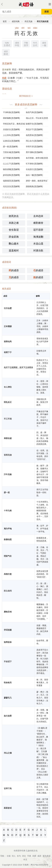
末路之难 (14, 223)
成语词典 (16, 21)
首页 (5, 21)
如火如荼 (8, 716)
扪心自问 (8, 591)
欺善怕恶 (8, 539)
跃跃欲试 (8, 808)
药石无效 (29, 21)
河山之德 (8, 753)
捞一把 (7, 492)
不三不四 (8, 419)
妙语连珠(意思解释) (11, 175)
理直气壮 (8, 556)
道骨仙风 (8, 341)
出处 (4, 78)
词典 (34, 856)
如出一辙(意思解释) (34, 175)
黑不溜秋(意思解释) (34, 152)
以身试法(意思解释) (11, 141)
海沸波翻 (38, 237)
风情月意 (8, 574)
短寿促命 (8, 642)
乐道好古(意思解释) (11, 129)
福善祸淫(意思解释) (11, 181)
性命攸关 (8, 683)
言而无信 (8, 455)
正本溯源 (8, 326)
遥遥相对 (14, 251)
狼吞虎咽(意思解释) (11, 169)
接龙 (6, 52)
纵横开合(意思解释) (34, 124)
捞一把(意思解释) (10, 147)
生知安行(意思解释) (34, 169)
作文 (25, 860)
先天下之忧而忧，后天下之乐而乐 (18, 367)
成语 (39, 856)
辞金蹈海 (14, 237)
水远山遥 (38, 244)
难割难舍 (38, 223)
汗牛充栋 (8, 474)
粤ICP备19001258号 (40, 865)
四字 (26, 44)
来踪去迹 (8, 438)
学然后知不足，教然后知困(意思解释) (14, 124)
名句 (19, 856)
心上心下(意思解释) (11, 164)
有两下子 (8, 352)
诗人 (14, 856)
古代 (35, 44)
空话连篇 (8, 630)
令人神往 (8, 387)
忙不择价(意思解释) (34, 164)
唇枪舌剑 (8, 612)
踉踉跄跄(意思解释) (34, 186)
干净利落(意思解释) (11, 112)
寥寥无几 (8, 698)
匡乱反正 (8, 402)
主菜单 (50, 4)
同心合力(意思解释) (34, 141)
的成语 (14, 270)
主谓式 (7, 44)
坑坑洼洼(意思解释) (11, 186)
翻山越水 (14, 244)
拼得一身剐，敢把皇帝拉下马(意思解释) (37, 181)
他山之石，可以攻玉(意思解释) (37, 118)
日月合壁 (8, 308)
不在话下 (8, 662)
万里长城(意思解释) (11, 152)
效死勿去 (14, 216)
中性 (17, 44)
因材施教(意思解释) (11, 118)
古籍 (9, 856)
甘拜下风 (8, 788)
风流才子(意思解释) (34, 129)
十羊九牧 (8, 511)
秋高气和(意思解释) (34, 112)
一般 (44, 44)
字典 (29, 856)
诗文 (24, 856)
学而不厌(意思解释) (34, 147)
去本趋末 (38, 216)
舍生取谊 (14, 230)
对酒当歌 (38, 251)
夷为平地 (8, 529)
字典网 (26, 865)
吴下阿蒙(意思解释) (11, 158)
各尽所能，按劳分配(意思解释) (37, 158)
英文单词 (46, 856)
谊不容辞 (38, 230)
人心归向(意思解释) (11, 135)
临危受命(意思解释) (34, 135)
